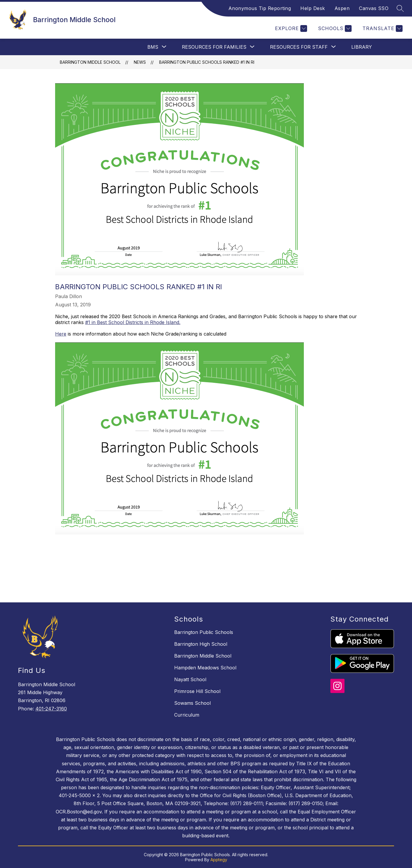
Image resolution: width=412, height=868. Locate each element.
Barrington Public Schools (204, 632)
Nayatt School (190, 679)
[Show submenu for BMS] (153, 47)
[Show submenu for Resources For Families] (214, 47)
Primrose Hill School (197, 691)
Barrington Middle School (90, 62)
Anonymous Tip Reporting (260, 8)
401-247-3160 (51, 709)
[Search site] (400, 8)
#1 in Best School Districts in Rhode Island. (133, 322)
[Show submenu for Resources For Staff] (299, 47)
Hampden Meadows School (205, 668)
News (140, 62)
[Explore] (290, 28)
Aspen (342, 8)
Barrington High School (201, 644)
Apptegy (219, 860)
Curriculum (187, 715)
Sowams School (192, 703)
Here (61, 334)
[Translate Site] (382, 28)
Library (362, 47)
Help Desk (313, 8)
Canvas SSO (374, 8)
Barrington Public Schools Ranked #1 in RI (207, 62)
